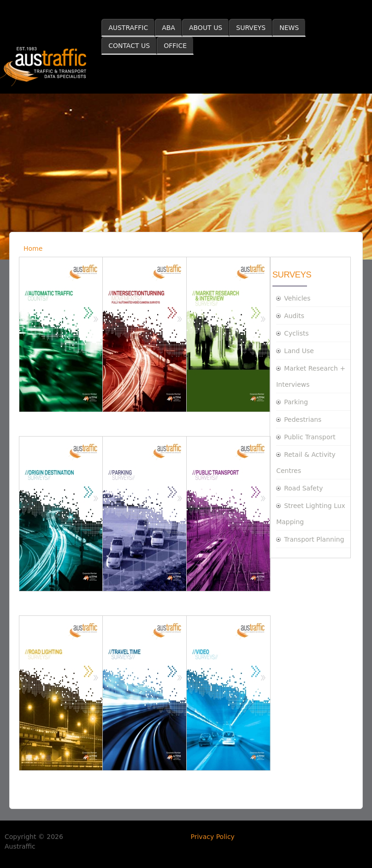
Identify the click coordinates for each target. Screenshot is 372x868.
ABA (168, 28)
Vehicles (297, 298)
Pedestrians (303, 419)
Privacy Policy (213, 837)
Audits (294, 316)
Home (33, 248)
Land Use (299, 351)
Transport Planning (314, 539)
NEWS (289, 28)
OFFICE (175, 46)
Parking (296, 402)
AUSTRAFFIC (128, 28)
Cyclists (296, 333)
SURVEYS (251, 28)
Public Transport (310, 437)
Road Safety (303, 488)
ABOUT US (206, 28)
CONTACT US (129, 46)
